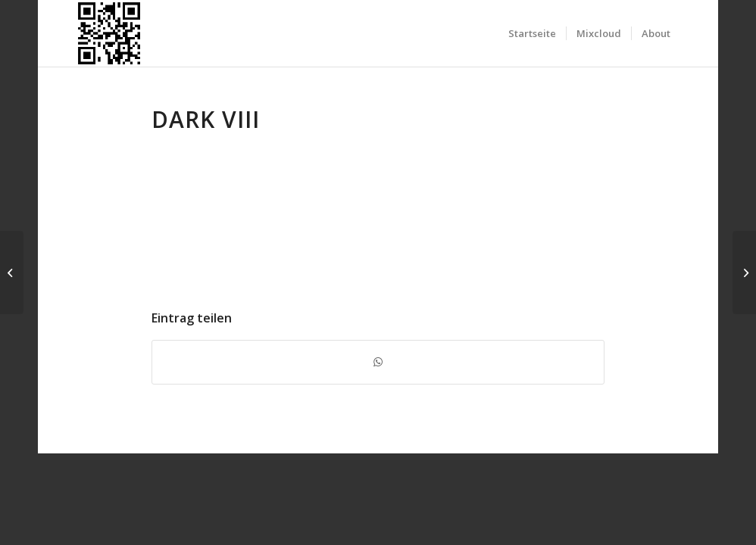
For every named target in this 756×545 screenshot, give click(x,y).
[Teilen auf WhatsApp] (378, 362)
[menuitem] (532, 33)
